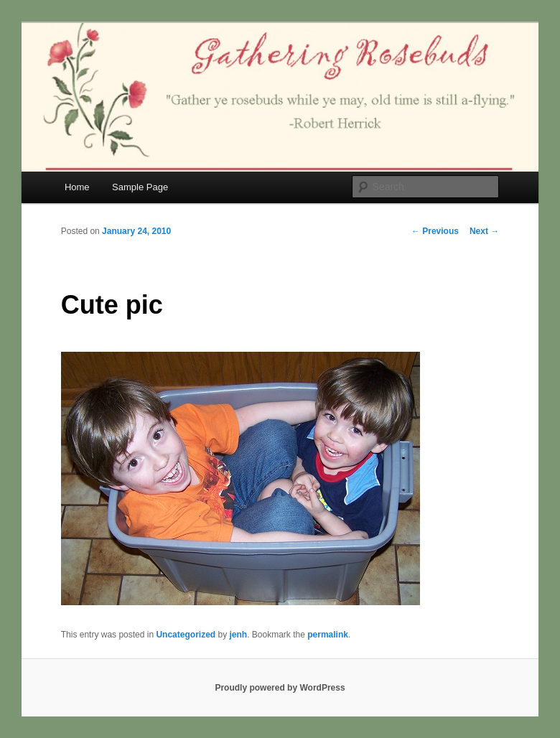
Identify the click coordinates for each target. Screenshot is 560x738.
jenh (238, 635)
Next (484, 231)
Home (77, 187)
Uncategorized (186, 635)
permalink (328, 635)
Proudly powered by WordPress (280, 688)
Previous (435, 231)
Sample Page (140, 187)
